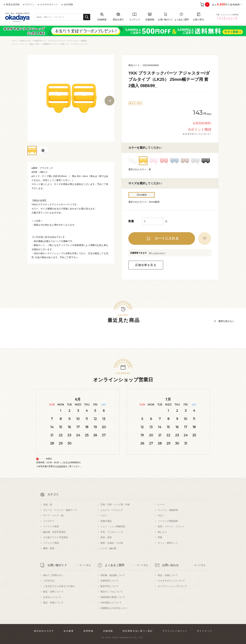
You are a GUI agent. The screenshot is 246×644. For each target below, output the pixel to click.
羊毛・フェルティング (112, 532)
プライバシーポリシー (175, 631)
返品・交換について (53, 603)
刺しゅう (162, 532)
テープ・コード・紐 (53, 515)
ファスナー (49, 521)
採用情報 (88, 631)
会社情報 (68, 4)
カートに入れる (167, 238)
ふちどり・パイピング (112, 510)
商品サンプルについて (112, 592)
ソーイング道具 (51, 526)
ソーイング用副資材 (168, 521)
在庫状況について (109, 581)
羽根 (160, 537)
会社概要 (69, 631)
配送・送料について (53, 592)
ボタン (161, 515)
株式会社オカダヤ (44, 631)
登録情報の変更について (113, 597)
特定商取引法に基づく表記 (138, 631)
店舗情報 (61, 466)
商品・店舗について (168, 575)
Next (109, 101)
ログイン (30, 4)
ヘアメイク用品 (51, 543)
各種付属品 (106, 521)
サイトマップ (204, 631)
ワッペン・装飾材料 (168, 510)
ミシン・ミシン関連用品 (113, 526)
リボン (104, 515)
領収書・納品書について (113, 575)
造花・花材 (106, 537)
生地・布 (48, 505)
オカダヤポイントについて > (197, 134)
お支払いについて (52, 597)
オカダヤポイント (49, 4)
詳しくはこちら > (157, 253)
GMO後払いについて (111, 603)
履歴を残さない (226, 321)
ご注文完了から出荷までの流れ (59, 586)
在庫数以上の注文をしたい (114, 608)
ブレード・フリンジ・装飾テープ (60, 510)
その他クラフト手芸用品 (56, 537)
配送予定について (109, 586)
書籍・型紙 (49, 548)
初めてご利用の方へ (53, 575)
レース (161, 505)
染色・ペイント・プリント (171, 526)
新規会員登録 (13, 4)
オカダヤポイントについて (171, 581)
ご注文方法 (49, 581)
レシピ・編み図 (108, 548)
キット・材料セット (168, 543)
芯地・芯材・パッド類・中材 (115, 505)
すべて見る (85, 565)
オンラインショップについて (172, 586)
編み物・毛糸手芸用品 (54, 532)
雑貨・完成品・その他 (112, 543)
